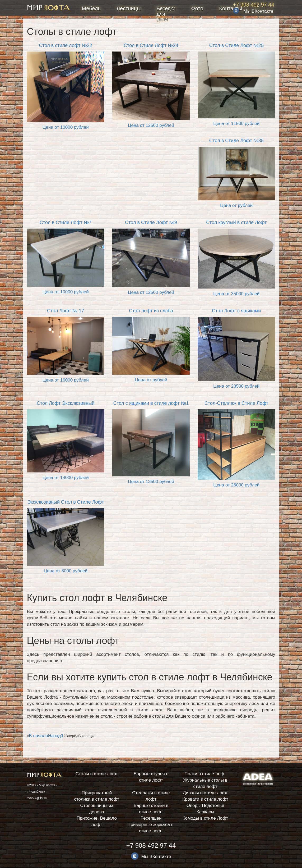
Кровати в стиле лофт (205, 799)
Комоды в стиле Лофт (205, 818)
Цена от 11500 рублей (236, 124)
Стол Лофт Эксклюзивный (66, 403)
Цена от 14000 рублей (66, 478)
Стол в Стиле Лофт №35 (236, 141)
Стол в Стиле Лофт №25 (236, 45)
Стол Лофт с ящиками (236, 311)
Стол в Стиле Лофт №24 (151, 45)
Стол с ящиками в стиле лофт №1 (151, 403)
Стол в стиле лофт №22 (66, 45)
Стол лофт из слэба (151, 311)
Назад (55, 736)
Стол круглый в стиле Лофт (236, 222)
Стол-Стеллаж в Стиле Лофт (236, 403)
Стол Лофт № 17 (66, 311)
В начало (38, 736)
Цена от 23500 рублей (236, 386)
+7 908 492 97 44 (254, 5)
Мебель (91, 8)
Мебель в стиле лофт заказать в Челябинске (49, 9)
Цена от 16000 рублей (66, 380)
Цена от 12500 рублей (151, 125)
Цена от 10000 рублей (66, 127)
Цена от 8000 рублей (66, 571)
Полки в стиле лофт (205, 774)
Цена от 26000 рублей (236, 485)
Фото (197, 8)
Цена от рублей (236, 205)
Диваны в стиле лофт (205, 793)
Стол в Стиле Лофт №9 (151, 222)
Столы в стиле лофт (97, 774)
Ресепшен (151, 818)
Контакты (230, 8)
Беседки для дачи (166, 14)
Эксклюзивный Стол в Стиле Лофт (66, 502)
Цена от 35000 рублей (236, 294)
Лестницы (129, 8)
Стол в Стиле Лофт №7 (66, 222)
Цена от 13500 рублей (151, 482)
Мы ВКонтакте (259, 11)
